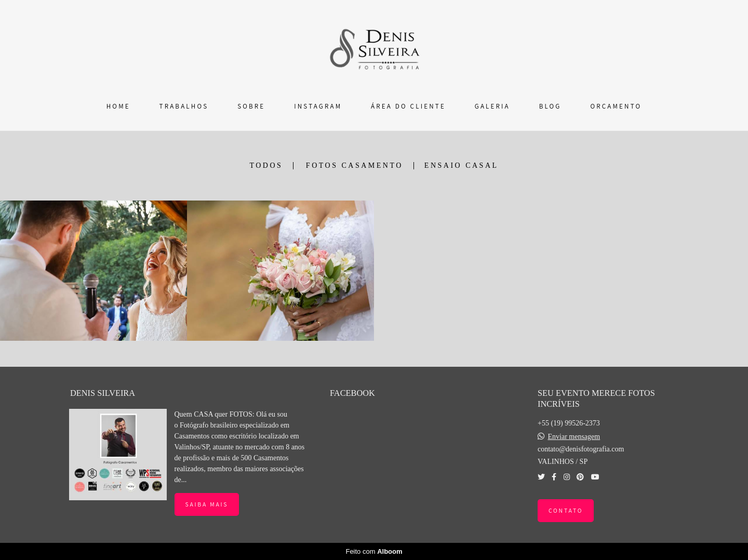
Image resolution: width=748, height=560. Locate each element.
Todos (266, 166)
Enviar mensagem (574, 437)
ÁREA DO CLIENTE (408, 106)
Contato (566, 510)
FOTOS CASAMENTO (355, 166)
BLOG (550, 106)
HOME (118, 106)
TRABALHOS (184, 106)
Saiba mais (207, 504)
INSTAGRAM (318, 106)
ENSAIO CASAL (462, 166)
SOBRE (251, 106)
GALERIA (492, 106)
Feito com (374, 551)
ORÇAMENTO (616, 106)
